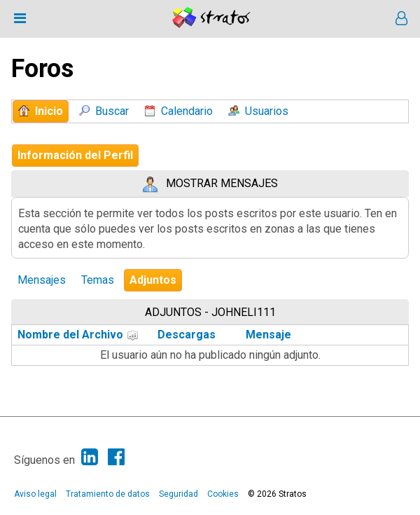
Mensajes (42, 280)
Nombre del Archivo (78, 335)
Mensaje (268, 335)
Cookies (223, 494)
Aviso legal (35, 494)
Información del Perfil (75, 155)
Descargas (187, 335)
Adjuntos (153, 280)
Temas (98, 280)
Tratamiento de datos (108, 494)
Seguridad (178, 494)
